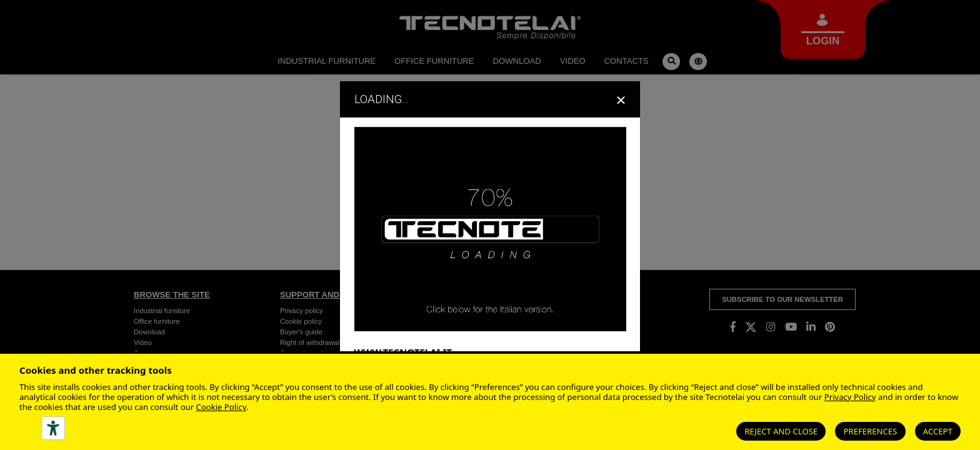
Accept (938, 431)
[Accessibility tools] (53, 428)
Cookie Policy (221, 407)
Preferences (871, 431)
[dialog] (490, 225)
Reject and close (781, 431)
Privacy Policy (850, 397)
